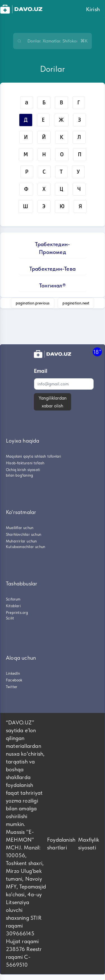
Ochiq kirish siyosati (23, 470)
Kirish (93, 9)
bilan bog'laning (19, 475)
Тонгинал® (53, 285)
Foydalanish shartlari (61, 844)
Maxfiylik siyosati (89, 844)
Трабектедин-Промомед (53, 248)
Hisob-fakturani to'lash (25, 463)
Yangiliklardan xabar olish (53, 402)
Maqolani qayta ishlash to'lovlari (34, 456)
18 (97, 352)
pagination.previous (33, 303)
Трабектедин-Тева (53, 269)
